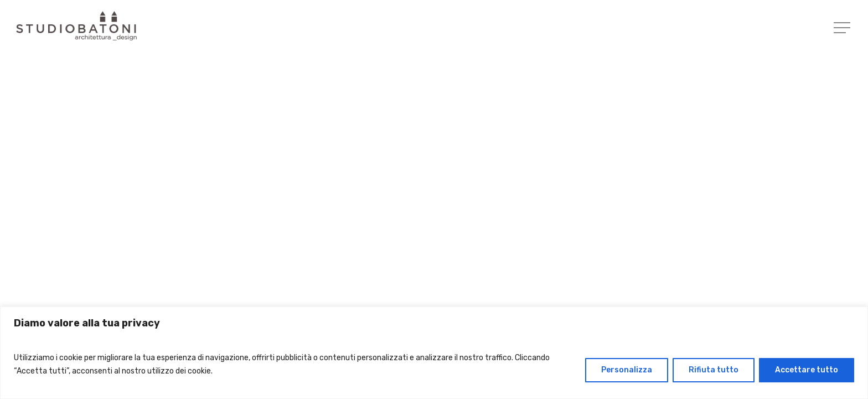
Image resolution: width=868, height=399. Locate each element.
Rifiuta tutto (714, 370)
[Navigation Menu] (843, 28)
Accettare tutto (807, 370)
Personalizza (627, 370)
